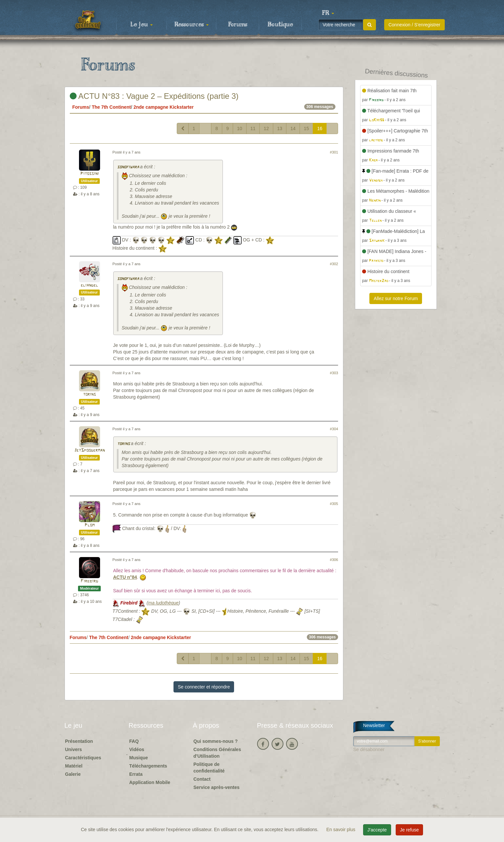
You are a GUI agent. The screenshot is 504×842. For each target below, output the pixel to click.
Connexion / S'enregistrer (414, 25)
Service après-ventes (217, 787)
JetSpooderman (89, 450)
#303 (334, 373)
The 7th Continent (111, 107)
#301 (334, 152)
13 (280, 128)
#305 (334, 504)
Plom (90, 525)
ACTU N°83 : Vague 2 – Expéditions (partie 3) (154, 96)
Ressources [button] (192, 25)
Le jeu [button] (142, 25)
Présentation (79, 741)
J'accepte (377, 830)
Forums (238, 25)
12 (266, 128)
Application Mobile (150, 782)
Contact (202, 779)
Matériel (74, 766)
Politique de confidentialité (209, 768)
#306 (334, 560)
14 (293, 128)
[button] (328, 13)
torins (89, 394)
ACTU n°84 (125, 577)
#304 (334, 429)
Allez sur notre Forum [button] (396, 298)
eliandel (89, 285)
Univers (74, 749)
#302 (334, 264)
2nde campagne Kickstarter (163, 107)
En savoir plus (341, 829)
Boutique (280, 25)
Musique (139, 758)
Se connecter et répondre (204, 687)
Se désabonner (369, 749)
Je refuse (410, 830)
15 (306, 128)
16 (320, 128)
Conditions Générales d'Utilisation (217, 753)
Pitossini (90, 174)
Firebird (89, 581)
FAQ (134, 741)
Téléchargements (148, 766)
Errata (136, 774)
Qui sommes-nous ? (216, 741)
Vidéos (137, 749)
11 (253, 128)
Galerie (73, 774)
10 (240, 128)
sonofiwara (128, 167)
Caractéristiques (83, 758)
